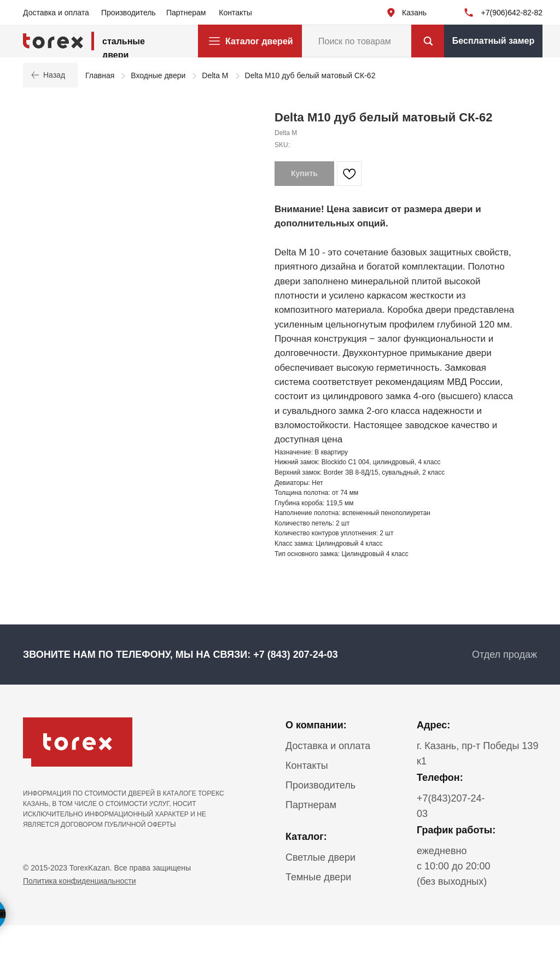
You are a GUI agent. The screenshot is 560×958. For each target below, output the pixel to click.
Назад (50, 75)
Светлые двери (320, 857)
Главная (100, 75)
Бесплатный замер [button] (493, 41)
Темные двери (318, 877)
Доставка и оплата (56, 13)
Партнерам (186, 13)
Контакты (235, 13)
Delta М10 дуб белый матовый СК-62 (310, 75)
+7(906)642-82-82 (512, 13)
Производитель (129, 13)
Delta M (215, 75)
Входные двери (158, 75)
